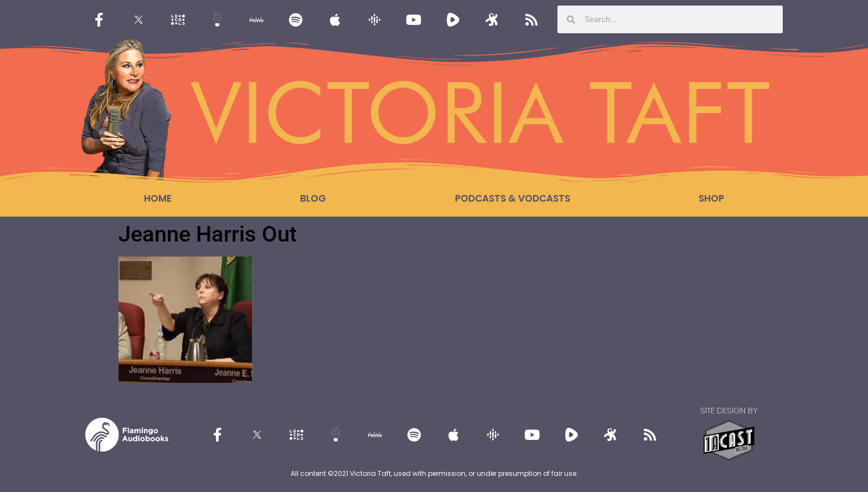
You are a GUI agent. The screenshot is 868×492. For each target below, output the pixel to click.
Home (158, 198)
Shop (711, 198)
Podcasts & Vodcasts (513, 198)
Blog (313, 198)
